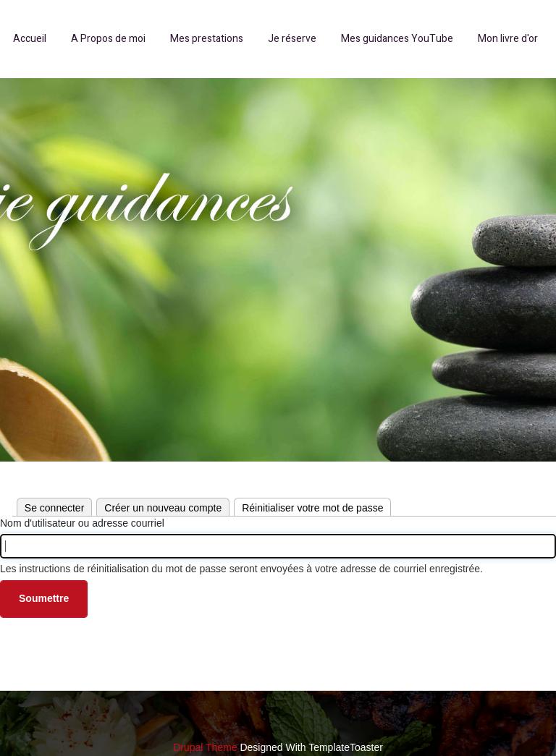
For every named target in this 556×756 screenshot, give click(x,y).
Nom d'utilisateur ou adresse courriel (82, 523)
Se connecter (55, 508)
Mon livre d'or (508, 39)
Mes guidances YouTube (397, 39)
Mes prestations (207, 39)
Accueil (30, 39)
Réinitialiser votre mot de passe (316, 506)
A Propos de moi (108, 39)
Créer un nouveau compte (163, 508)
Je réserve (292, 39)
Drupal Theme (205, 747)
